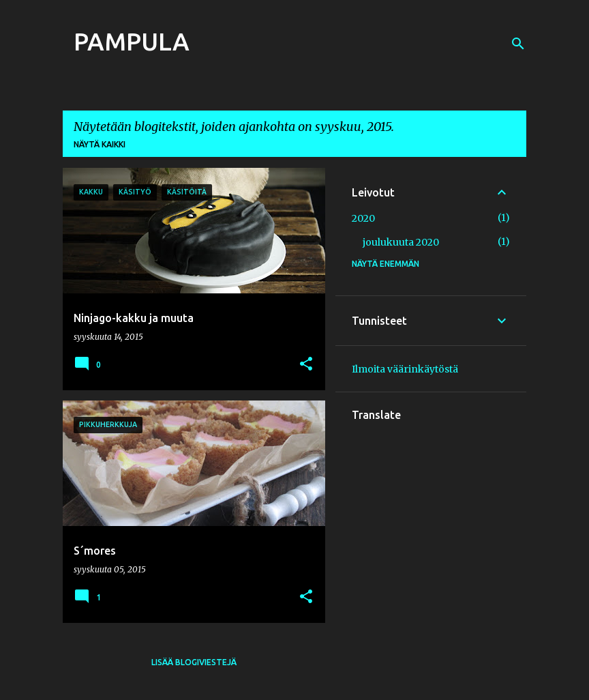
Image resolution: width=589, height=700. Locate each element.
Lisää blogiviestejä (194, 662)
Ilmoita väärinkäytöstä (405, 369)
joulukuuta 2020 (401, 242)
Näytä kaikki (100, 144)
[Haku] (518, 44)
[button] (306, 365)
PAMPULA (132, 41)
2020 (363, 218)
